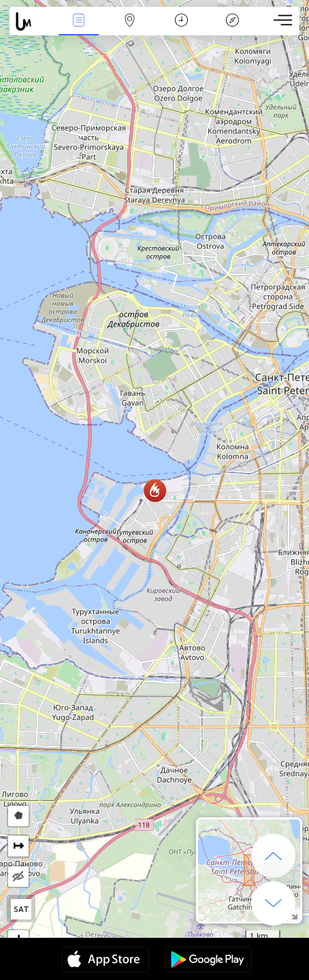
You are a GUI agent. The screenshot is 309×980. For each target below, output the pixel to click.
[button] (155, 490)
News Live (78, 21)
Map (130, 21)
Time (181, 21)
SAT (21, 909)
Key (232, 21)
